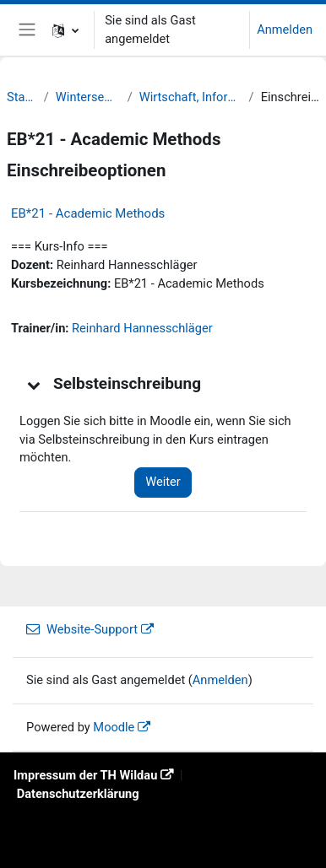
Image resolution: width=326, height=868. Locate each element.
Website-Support (82, 629)
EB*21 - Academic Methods (88, 213)
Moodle (114, 727)
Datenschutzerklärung (78, 794)
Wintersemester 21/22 (88, 97)
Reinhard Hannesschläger (142, 328)
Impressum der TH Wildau (85, 775)
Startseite (22, 97)
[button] (65, 30)
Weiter (163, 482)
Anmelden (285, 30)
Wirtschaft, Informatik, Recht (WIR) (191, 97)
